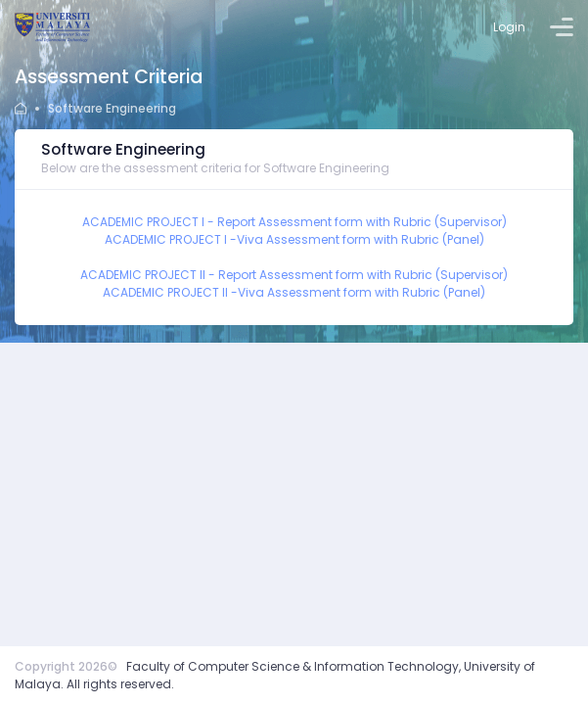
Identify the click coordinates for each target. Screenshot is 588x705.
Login (509, 27)
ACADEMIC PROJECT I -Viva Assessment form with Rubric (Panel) (294, 239)
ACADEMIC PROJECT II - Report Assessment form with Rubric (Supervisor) (294, 275)
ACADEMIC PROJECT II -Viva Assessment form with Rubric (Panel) (294, 292)
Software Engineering (112, 108)
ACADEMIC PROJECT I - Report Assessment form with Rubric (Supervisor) (294, 222)
